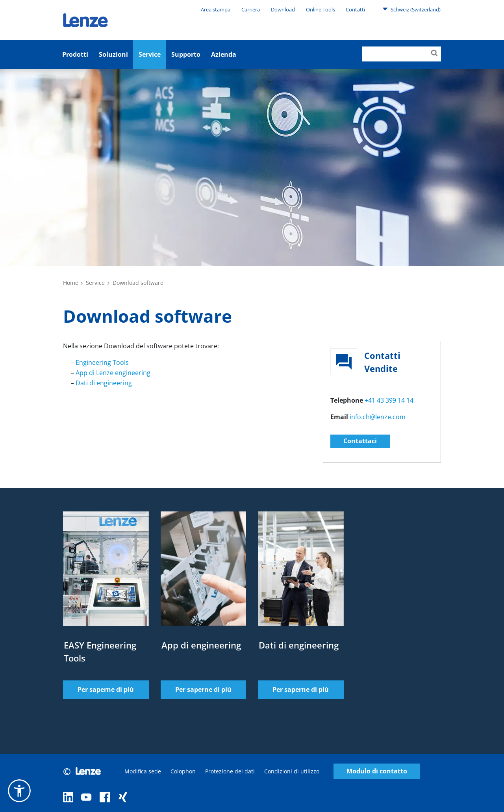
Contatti (355, 9)
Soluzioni (113, 54)
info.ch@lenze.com (378, 417)
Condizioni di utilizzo (292, 771)
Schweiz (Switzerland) (411, 9)
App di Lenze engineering (113, 373)
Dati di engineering (104, 383)
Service (150, 54)
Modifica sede (143, 771)
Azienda (224, 54)
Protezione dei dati (230, 771)
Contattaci (360, 441)
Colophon (183, 771)
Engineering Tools (102, 362)
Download (283, 9)
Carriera (251, 9)
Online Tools (321, 9)
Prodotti (75, 54)
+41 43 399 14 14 (389, 400)
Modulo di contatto (377, 771)
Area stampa (216, 9)
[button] (19, 791)
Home (71, 283)
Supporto (186, 54)
